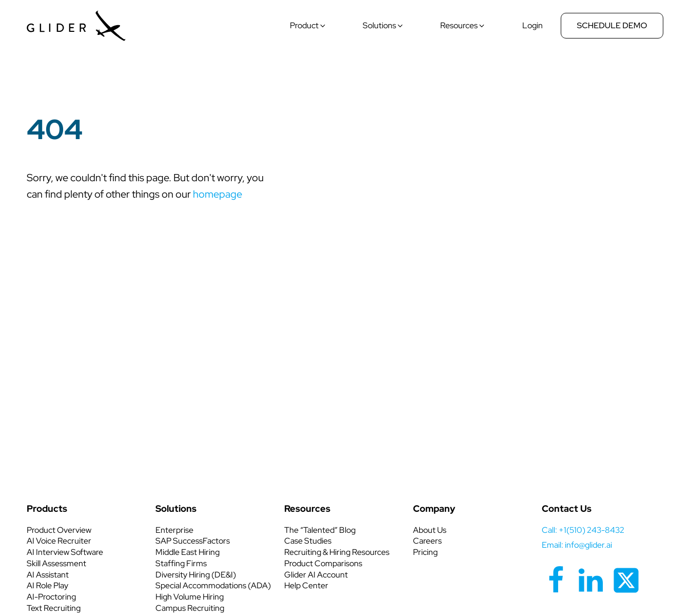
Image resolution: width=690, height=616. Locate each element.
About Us (430, 530)
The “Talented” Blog (320, 530)
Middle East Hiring (188, 552)
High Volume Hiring (190, 597)
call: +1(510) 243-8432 (583, 530)
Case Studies (308, 541)
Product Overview (59, 530)
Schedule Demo (612, 25)
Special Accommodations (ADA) (213, 585)
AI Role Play (47, 585)
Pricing (425, 552)
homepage (218, 194)
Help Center (306, 585)
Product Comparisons (323, 563)
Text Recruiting (54, 608)
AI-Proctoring (51, 597)
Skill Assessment (56, 563)
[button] (308, 26)
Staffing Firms (181, 563)
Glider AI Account (316, 575)
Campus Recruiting (190, 608)
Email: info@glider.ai (577, 545)
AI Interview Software (65, 552)
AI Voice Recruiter (59, 541)
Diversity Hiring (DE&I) (196, 575)
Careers (427, 541)
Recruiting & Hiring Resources (337, 552)
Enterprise (174, 530)
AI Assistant (48, 575)
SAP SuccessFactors (193, 541)
